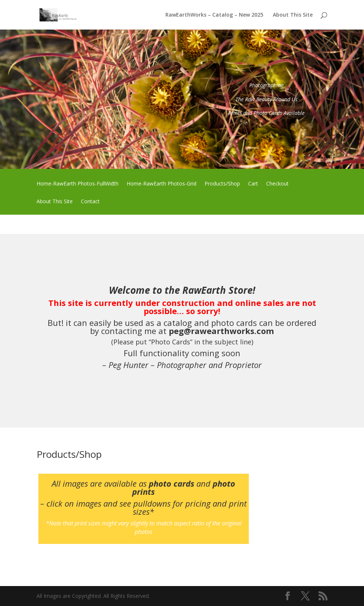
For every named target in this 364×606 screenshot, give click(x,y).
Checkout (277, 184)
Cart (253, 184)
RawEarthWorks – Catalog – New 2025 (214, 15)
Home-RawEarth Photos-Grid (162, 184)
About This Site (293, 15)
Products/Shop (222, 184)
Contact (90, 202)
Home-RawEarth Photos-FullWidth (78, 184)
